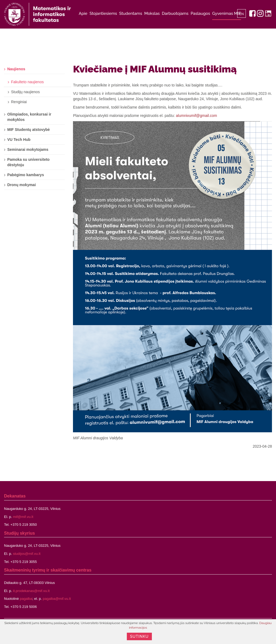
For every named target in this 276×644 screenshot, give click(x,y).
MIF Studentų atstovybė (29, 130)
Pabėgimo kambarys (26, 175)
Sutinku (139, 636)
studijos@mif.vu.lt (27, 554)
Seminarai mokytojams (28, 149)
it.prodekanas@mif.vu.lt (31, 591)
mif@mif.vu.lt (23, 517)
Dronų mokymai (22, 185)
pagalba (26, 599)
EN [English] (242, 14)
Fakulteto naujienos (27, 82)
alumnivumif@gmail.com (196, 116)
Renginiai (19, 102)
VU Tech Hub (19, 140)
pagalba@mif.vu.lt (57, 599)
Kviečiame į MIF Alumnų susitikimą (155, 69)
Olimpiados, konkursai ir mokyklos (29, 117)
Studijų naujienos (25, 92)
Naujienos (16, 69)
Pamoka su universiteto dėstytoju (28, 162)
